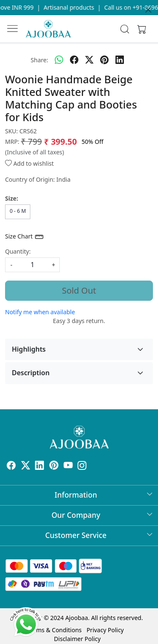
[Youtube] (68, 467)
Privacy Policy (105, 630)
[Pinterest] (54, 467)
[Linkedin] (40, 467)
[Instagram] (82, 467)
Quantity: (18, 251)
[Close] (148, 10)
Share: (39, 60)
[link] (125, 29)
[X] (26, 467)
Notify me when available (40, 312)
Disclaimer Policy (77, 639)
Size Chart (25, 237)
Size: (12, 198)
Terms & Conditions (55, 630)
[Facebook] (11, 467)
